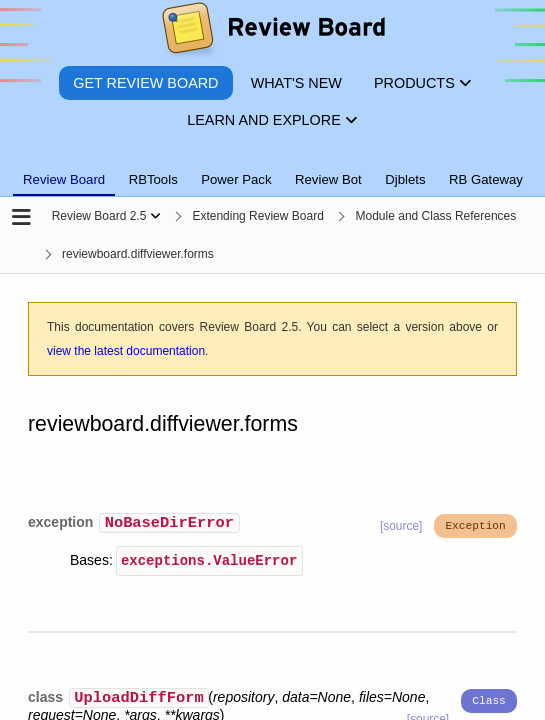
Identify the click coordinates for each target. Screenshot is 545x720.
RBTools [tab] (153, 179)
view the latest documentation (126, 351)
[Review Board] (272, 32)
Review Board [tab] (64, 179)
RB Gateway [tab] (486, 179)
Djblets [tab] (405, 179)
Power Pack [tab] (236, 179)
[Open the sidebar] (21, 218)
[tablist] (272, 168)
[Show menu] (155, 216)
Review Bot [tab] (328, 179)
